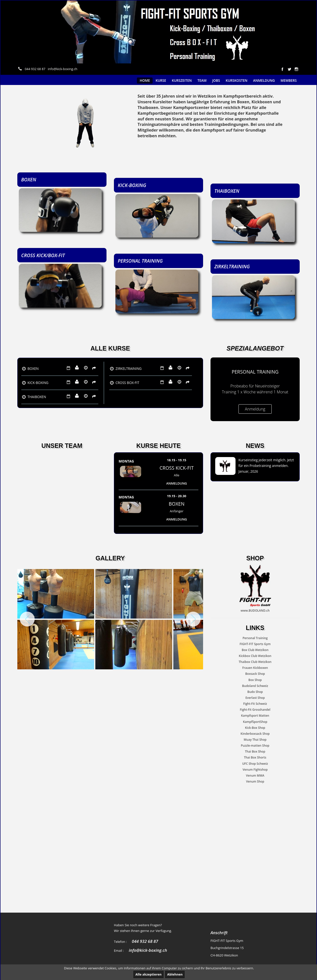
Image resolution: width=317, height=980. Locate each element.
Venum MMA (255, 776)
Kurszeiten (182, 80)
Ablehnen (175, 974)
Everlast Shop (255, 698)
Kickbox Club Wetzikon (255, 656)
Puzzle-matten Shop (255, 746)
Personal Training (255, 638)
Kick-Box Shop (255, 728)
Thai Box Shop (255, 751)
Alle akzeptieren (149, 974)
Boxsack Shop (255, 674)
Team (202, 80)
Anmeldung (264, 80)
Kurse (161, 80)
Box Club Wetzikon (255, 650)
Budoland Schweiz (255, 686)
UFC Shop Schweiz (255, 764)
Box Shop (255, 680)
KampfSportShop (255, 722)
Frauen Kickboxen (255, 668)
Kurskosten (237, 80)
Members (289, 80)
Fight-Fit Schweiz (255, 704)
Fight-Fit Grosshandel (255, 710)
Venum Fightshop (255, 770)
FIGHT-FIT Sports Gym (255, 644)
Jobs (216, 80)
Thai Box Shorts (255, 758)
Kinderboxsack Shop (255, 734)
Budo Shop (255, 692)
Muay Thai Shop (255, 740)
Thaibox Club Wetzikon (255, 662)
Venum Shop (255, 781)
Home (145, 80)
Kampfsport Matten (255, 716)
